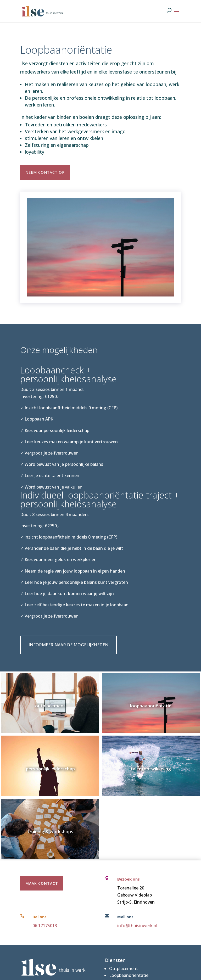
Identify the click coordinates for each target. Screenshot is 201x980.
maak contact (42, 883)
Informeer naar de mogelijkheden (68, 645)
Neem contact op (45, 172)
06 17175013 (45, 926)
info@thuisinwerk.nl (137, 926)
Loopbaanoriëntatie (129, 975)
